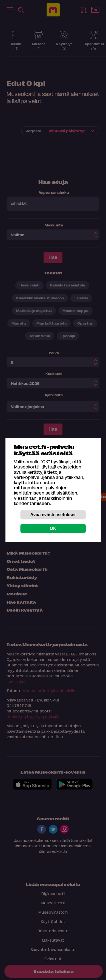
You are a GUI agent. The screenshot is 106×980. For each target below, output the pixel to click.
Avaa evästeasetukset (53, 515)
